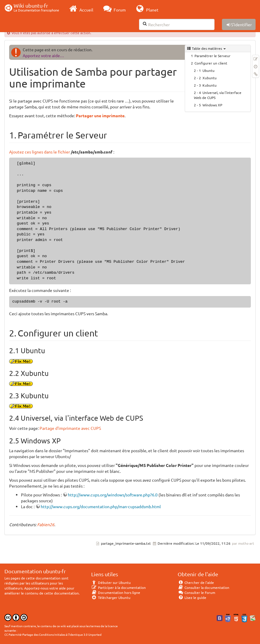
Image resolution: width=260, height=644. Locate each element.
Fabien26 (46, 524)
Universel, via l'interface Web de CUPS (218, 95)
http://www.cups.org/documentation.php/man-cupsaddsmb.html (101, 506)
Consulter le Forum (196, 592)
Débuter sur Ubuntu (111, 582)
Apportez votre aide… (43, 55)
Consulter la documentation (203, 587)
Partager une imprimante (100, 115)
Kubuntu (210, 85)
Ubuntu (209, 70)
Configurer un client (211, 63)
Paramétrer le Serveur (212, 56)
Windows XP (212, 105)
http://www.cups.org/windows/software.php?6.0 (113, 495)
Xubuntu (210, 78)
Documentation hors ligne (116, 592)
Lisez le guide (192, 597)
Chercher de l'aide (196, 582)
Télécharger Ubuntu (111, 597)
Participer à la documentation (118, 587)
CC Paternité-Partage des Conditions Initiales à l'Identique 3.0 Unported (53, 634)
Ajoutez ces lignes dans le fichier (40, 152)
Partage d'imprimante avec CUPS (70, 428)
